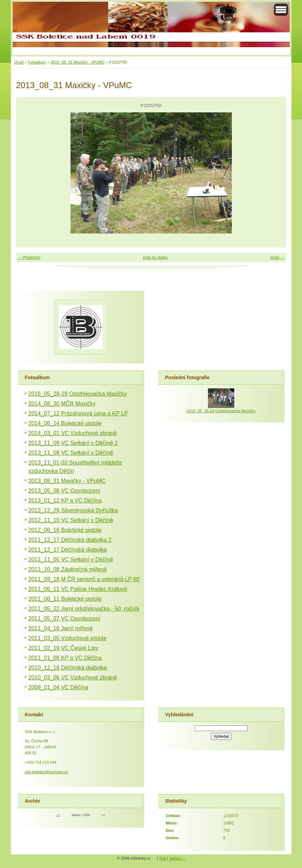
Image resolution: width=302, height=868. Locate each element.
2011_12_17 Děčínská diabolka (68, 550)
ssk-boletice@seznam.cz (47, 772)
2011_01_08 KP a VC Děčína (65, 658)
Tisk (162, 858)
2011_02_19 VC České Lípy (63, 648)
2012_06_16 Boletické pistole (65, 530)
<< (58, 815)
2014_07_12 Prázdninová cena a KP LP (78, 413)
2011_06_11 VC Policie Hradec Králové (78, 589)
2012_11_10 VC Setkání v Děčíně (71, 520)
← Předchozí (29, 257)
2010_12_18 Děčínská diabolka (68, 668)
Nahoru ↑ (177, 858)
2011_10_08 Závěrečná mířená (68, 569)
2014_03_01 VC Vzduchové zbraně (73, 433)
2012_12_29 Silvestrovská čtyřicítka (73, 510)
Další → (277, 257)
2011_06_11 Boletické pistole (65, 599)
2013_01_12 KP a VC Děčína (65, 501)
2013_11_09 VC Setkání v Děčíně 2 (73, 443)
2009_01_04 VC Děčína (58, 687)
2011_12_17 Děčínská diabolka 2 (70, 540)
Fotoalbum (37, 62)
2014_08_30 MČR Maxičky (62, 404)
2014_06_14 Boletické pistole (65, 423)
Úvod (19, 62)
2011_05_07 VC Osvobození (64, 619)
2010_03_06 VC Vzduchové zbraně (73, 678)
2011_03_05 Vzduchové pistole (68, 638)
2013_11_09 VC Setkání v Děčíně (71, 453)
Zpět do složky (155, 257)
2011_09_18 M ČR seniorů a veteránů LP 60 (84, 579)
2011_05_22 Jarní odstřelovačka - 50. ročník (84, 609)
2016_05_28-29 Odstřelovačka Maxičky (78, 394)
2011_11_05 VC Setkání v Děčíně (71, 560)
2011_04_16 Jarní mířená (61, 628)
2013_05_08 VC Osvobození (64, 491)
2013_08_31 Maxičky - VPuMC (78, 62)
